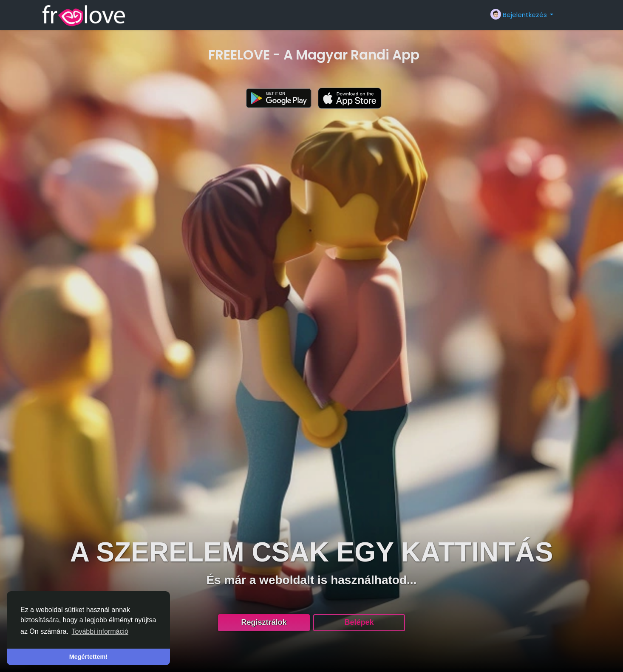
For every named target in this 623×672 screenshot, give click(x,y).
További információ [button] (100, 631)
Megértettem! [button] (88, 657)
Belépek (359, 622)
